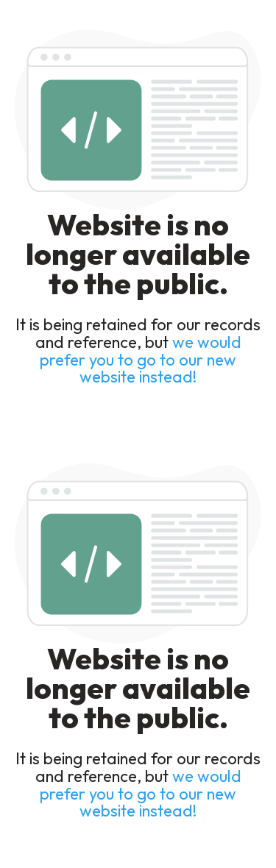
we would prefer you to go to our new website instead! (141, 360)
